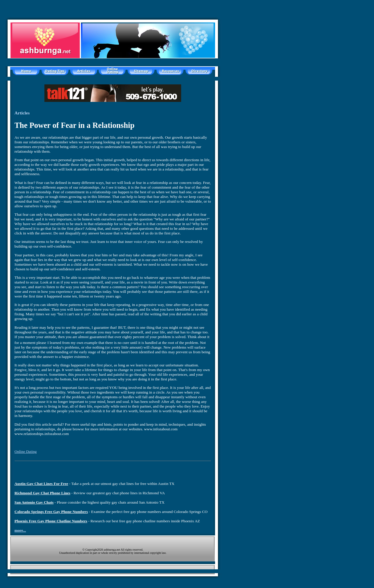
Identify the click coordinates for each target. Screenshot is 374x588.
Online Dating (26, 452)
